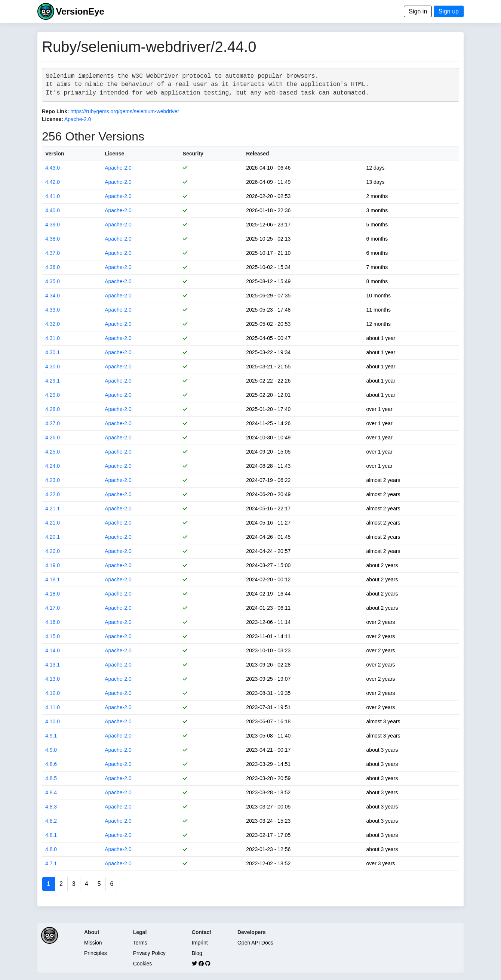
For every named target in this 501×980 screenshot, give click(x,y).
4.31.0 (53, 338)
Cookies (143, 964)
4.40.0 (53, 210)
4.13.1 (53, 665)
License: (53, 119)
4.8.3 (51, 807)
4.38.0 (53, 239)
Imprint (200, 943)
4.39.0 (53, 225)
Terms (140, 943)
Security (193, 154)
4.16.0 (53, 622)
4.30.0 (53, 367)
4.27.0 (53, 423)
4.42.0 (53, 182)
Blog (197, 953)
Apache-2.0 (78, 119)
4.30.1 (53, 352)
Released (257, 154)
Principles (96, 953)
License (114, 154)
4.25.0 (53, 452)
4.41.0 (53, 196)
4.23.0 (53, 480)
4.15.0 (53, 636)
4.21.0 (53, 523)
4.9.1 (51, 736)
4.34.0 (53, 296)
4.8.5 (51, 778)
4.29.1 (53, 381)
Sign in (418, 11)
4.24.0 (53, 466)
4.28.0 (53, 409)
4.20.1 (53, 537)
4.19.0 (53, 565)
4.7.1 (51, 863)
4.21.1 (53, 508)
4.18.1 (53, 579)
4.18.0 (53, 594)
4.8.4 (51, 792)
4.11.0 (53, 707)
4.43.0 (53, 168)
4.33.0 (53, 310)
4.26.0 (53, 438)
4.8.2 (51, 821)
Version (55, 154)
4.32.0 (53, 324)
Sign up (449, 11)
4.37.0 (53, 253)
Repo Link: (55, 111)
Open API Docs (255, 943)
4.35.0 (53, 281)
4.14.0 (53, 650)
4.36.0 (53, 267)
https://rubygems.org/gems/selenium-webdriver (125, 111)
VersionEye (80, 11)
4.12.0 (53, 693)
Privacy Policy (149, 953)
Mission (93, 943)
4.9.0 (51, 750)
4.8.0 (51, 849)
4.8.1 (51, 835)
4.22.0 (53, 494)
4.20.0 (53, 551)
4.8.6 (51, 764)
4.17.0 (53, 608)
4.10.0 (53, 721)
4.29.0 (53, 395)
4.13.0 (53, 679)
